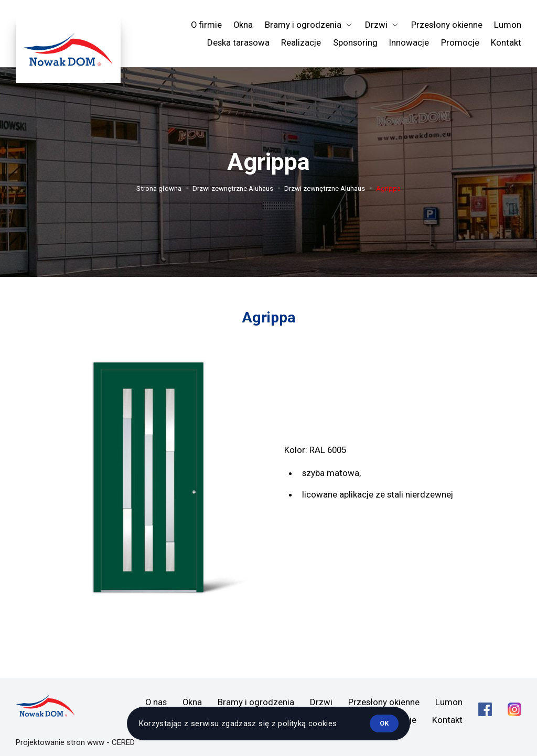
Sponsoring (355, 42)
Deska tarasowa (238, 42)
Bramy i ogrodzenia (256, 702)
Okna (243, 25)
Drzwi (321, 702)
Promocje (460, 42)
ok (384, 723)
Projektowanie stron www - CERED (75, 742)
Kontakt (506, 42)
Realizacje (301, 42)
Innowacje (409, 42)
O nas (156, 702)
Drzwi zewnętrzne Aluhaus (233, 188)
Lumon (508, 25)
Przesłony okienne (447, 25)
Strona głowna (159, 188)
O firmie (206, 25)
